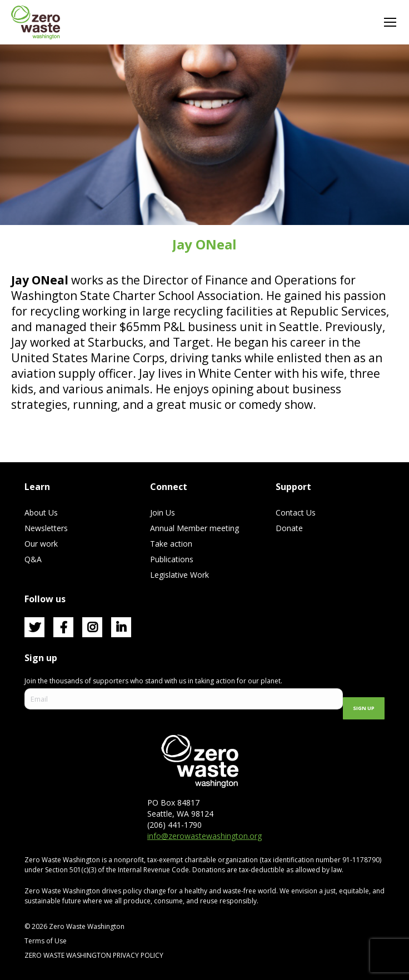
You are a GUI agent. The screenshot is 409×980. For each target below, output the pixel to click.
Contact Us (296, 512)
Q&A (33, 559)
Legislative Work (179, 575)
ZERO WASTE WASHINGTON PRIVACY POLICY (95, 955)
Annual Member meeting (194, 528)
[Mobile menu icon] (390, 22)
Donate (289, 528)
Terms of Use (46, 941)
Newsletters (46, 528)
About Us (41, 512)
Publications (172, 559)
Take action (171, 544)
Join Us (163, 512)
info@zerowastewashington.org (205, 836)
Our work (41, 544)
